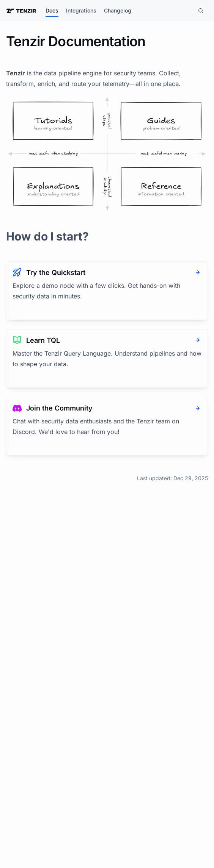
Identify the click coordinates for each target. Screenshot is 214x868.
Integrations (81, 10)
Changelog (118, 10)
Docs (52, 10)
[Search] (201, 11)
